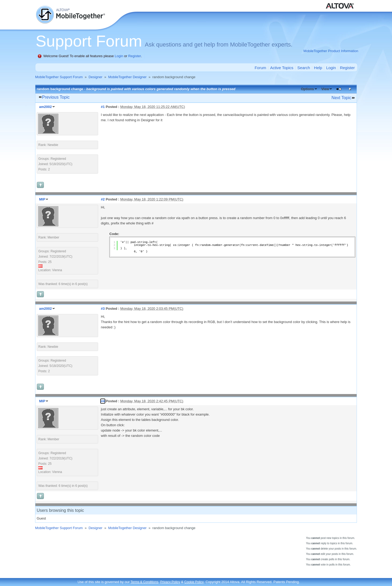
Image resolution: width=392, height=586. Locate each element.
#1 (103, 107)
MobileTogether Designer (128, 77)
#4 (103, 401)
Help (318, 68)
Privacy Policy (170, 582)
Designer (95, 77)
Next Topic (341, 98)
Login (119, 56)
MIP (42, 199)
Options (307, 89)
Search (304, 68)
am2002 (45, 107)
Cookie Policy (194, 582)
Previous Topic (56, 97)
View (325, 89)
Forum (260, 68)
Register (135, 56)
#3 (103, 309)
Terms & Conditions (144, 582)
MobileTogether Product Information (331, 51)
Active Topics (282, 68)
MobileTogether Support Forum (59, 77)
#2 (103, 199)
